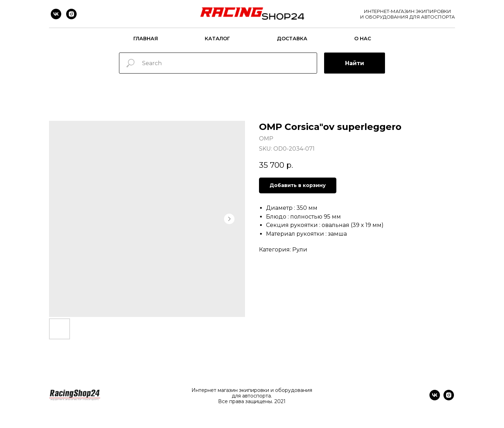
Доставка (292, 39)
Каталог (217, 39)
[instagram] (71, 14)
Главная (146, 39)
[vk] (56, 14)
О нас (363, 39)
